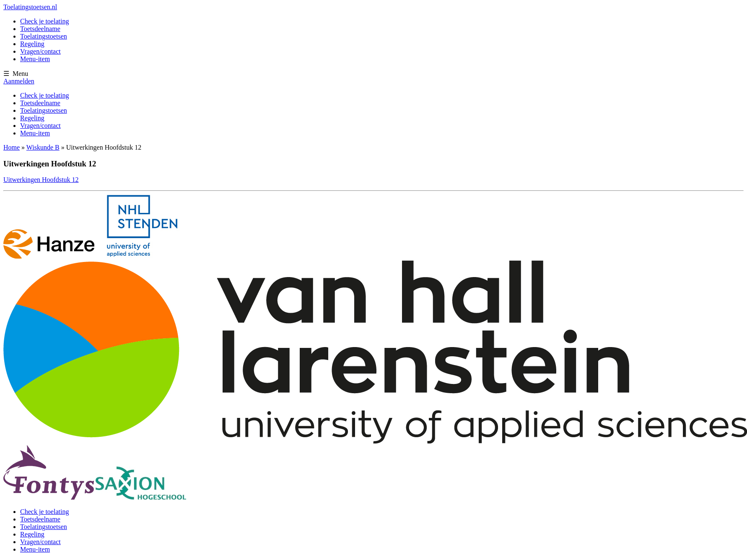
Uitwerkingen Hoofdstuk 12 (41, 180)
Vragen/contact (40, 51)
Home (12, 147)
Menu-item (35, 59)
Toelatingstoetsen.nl (30, 7)
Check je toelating (44, 21)
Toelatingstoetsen (44, 36)
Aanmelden (19, 81)
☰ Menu (16, 74)
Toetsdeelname (40, 29)
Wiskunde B (43, 147)
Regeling (32, 44)
